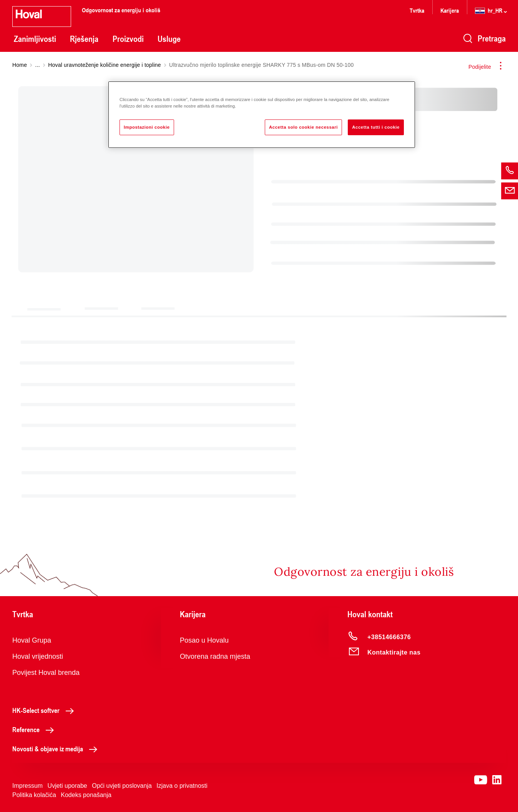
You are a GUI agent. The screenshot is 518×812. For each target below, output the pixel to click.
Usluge (169, 39)
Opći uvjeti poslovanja (122, 786)
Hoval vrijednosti (38, 656)
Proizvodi (128, 39)
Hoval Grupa (32, 640)
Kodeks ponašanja (86, 795)
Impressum (27, 786)
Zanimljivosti (35, 39)
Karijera (450, 10)
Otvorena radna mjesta (215, 656)
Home (20, 65)
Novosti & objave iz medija (57, 749)
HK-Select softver (45, 710)
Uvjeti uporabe (67, 786)
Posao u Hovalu (204, 640)
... (38, 65)
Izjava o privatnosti (182, 786)
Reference (35, 729)
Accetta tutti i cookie (376, 127)
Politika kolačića (34, 795)
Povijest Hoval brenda (46, 673)
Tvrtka (417, 10)
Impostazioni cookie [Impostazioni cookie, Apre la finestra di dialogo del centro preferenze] (147, 127)
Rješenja (84, 39)
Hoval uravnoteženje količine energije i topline (104, 65)
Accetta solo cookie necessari (303, 127)
